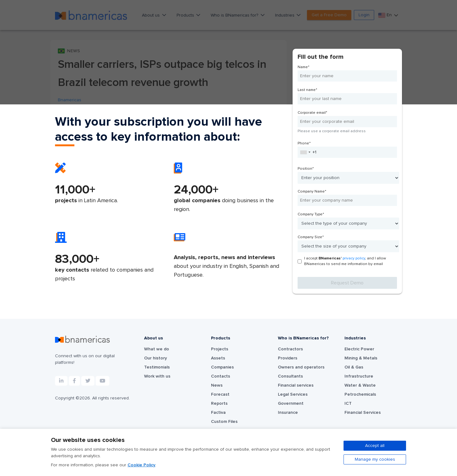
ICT (348, 403)
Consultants (290, 376)
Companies (222, 367)
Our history (156, 358)
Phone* (304, 143)
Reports (219, 403)
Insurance (288, 413)
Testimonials (157, 367)
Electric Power (359, 349)
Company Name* (312, 192)
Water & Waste (360, 385)
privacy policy (354, 258)
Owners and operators (301, 367)
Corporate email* (312, 113)
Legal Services (293, 394)
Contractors (290, 349)
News (217, 385)
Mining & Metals (361, 358)
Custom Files (224, 422)
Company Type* (311, 214)
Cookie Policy (141, 465)
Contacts (221, 376)
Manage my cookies (375, 459)
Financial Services (363, 413)
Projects (220, 349)
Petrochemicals (360, 394)
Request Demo (347, 283)
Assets (218, 358)
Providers (288, 358)
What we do (157, 349)
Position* (306, 169)
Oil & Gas (354, 367)
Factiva (218, 413)
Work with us (157, 376)
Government (291, 403)
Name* (304, 67)
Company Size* (311, 237)
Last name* (307, 90)
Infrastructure (359, 376)
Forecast (220, 394)
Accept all (375, 446)
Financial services (296, 385)
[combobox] (305, 152)
